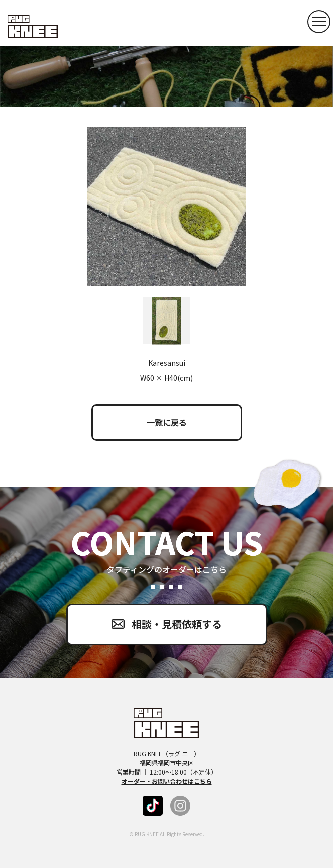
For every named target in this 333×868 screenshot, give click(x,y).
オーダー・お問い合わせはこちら (167, 781)
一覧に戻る (167, 422)
